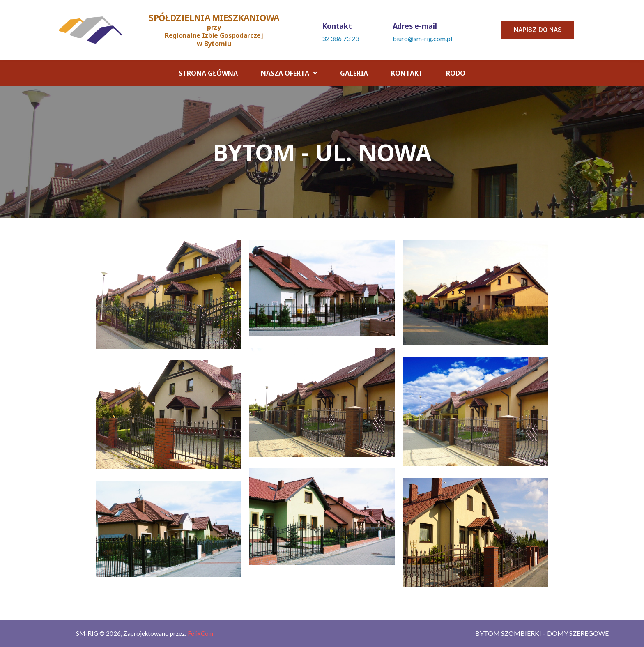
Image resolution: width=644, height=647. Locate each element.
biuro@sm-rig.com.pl (422, 38)
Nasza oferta (289, 73)
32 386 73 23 (340, 38)
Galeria (354, 73)
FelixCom (200, 633)
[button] (538, 30)
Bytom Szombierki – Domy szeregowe (542, 633)
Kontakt (407, 73)
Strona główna (208, 73)
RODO (456, 73)
